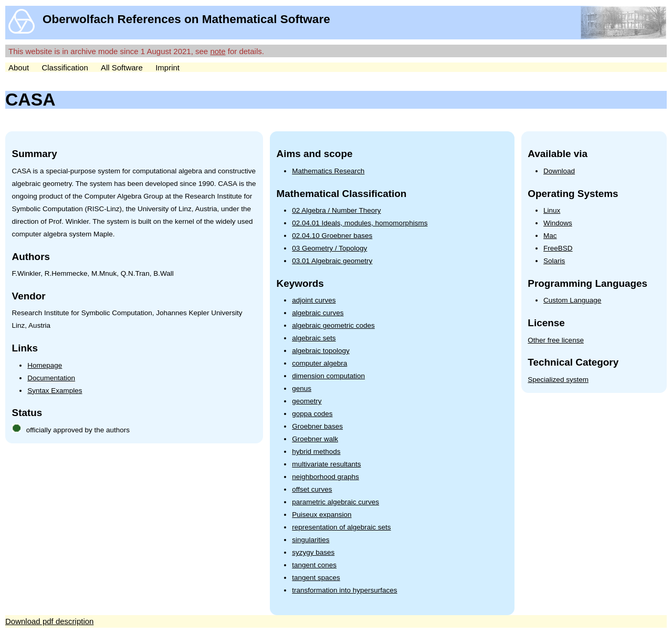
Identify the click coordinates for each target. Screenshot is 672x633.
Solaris (554, 261)
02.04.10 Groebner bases (332, 236)
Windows (558, 223)
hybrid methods (316, 452)
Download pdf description (49, 621)
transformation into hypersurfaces (344, 590)
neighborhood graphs (325, 477)
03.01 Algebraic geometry (332, 261)
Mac (550, 236)
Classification (65, 68)
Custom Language (572, 300)
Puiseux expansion (322, 515)
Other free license (556, 340)
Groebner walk (315, 439)
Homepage (45, 365)
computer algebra (319, 363)
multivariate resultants (326, 464)
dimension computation (328, 376)
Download (559, 171)
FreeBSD (558, 248)
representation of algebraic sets (341, 527)
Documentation (51, 378)
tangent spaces (316, 578)
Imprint (167, 68)
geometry (307, 401)
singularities (311, 540)
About (19, 68)
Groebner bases (317, 426)
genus (302, 388)
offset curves (312, 489)
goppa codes (312, 414)
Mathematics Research (328, 171)
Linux (552, 210)
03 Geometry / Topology (329, 248)
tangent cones (314, 565)
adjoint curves (314, 300)
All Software (122, 68)
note (218, 51)
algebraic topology (321, 351)
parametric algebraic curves (335, 502)
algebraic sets (314, 338)
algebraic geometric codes (333, 325)
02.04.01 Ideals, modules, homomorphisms (360, 223)
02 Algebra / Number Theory (336, 210)
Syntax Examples (55, 391)
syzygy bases (313, 552)
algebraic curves (318, 313)
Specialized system (558, 380)
